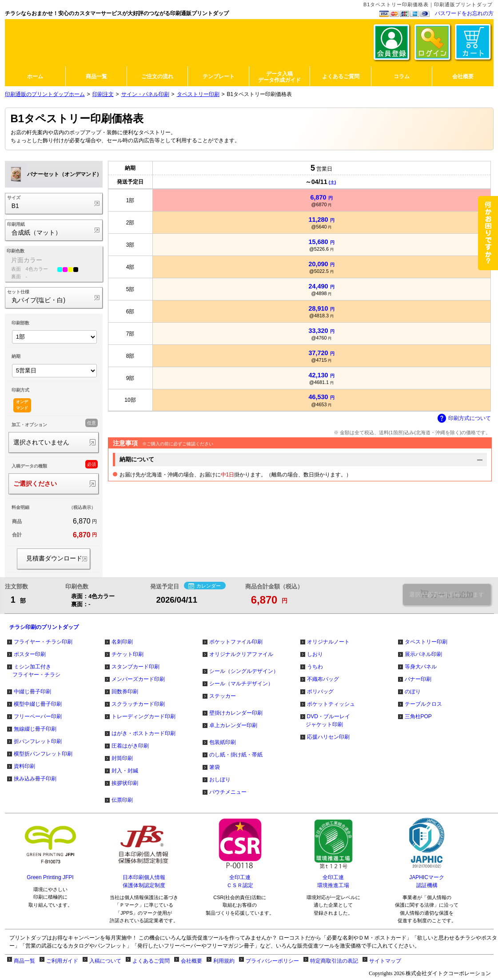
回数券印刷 (125, 692)
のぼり (413, 692)
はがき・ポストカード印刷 (143, 733)
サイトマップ (385, 961)
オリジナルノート (328, 642)
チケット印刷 (127, 654)
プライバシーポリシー (272, 961)
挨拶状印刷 (125, 783)
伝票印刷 (122, 800)
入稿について (105, 961)
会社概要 (191, 961)
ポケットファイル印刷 (236, 642)
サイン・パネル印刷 (145, 94)
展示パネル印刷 (423, 654)
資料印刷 (24, 766)
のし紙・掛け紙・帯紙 (236, 755)
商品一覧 (24, 961)
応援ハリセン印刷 (328, 737)
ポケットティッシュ (331, 704)
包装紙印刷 (223, 742)
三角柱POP (418, 716)
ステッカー (223, 696)
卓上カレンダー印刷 (233, 725)
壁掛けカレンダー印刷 (236, 713)
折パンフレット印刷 (38, 741)
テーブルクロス (423, 704)
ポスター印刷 (30, 654)
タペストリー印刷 (198, 94)
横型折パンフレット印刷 (43, 754)
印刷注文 (103, 94)
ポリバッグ (320, 692)
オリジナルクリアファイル (241, 654)
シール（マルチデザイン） (241, 684)
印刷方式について (464, 419)
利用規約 (224, 961)
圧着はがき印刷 (130, 746)
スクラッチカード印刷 (138, 704)
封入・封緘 (125, 771)
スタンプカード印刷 (135, 667)
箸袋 (215, 767)
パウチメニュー (228, 792)
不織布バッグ (323, 679)
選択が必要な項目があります (447, 594)
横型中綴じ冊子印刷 (38, 704)
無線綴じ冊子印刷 (35, 729)
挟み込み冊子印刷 (35, 779)
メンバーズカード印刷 (138, 679)
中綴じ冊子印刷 (32, 692)
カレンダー (205, 586)
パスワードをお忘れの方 (464, 13)
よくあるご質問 (151, 961)
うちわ (315, 667)
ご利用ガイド (62, 961)
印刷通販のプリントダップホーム (45, 94)
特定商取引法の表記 (334, 961)
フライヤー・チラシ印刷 (43, 642)
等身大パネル (421, 667)
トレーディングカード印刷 (143, 716)
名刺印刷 (122, 642)
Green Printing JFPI (50, 877)
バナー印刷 (418, 679)
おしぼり (220, 780)
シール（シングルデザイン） (244, 671)
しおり (315, 654)
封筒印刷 (122, 758)
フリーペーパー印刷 (38, 716)
